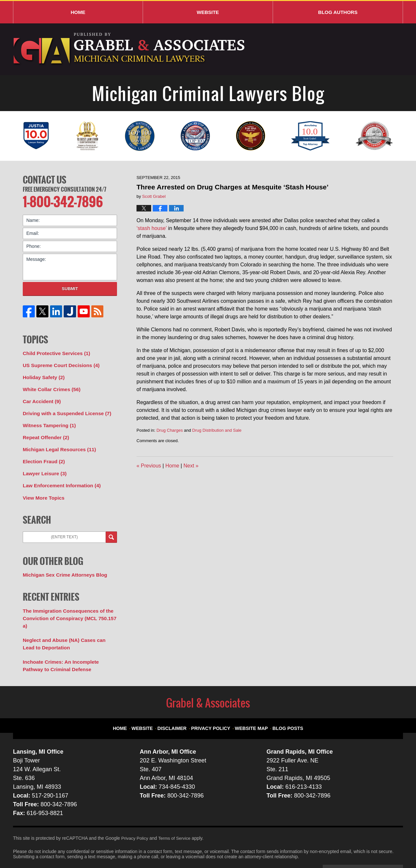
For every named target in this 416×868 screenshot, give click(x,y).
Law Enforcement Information (58, 476)
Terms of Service (176, 816)
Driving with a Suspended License (63, 408)
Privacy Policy (213, 703)
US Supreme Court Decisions (58, 363)
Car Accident (40, 397)
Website (208, 12)
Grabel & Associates (71, 848)
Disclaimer (178, 703)
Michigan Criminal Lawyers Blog (130, 49)
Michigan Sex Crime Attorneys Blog (61, 564)
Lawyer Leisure (43, 465)
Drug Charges (169, 430)
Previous (149, 466)
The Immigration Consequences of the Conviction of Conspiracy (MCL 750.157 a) (68, 603)
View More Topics (42, 488)
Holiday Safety (42, 374)
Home (78, 12)
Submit (70, 287)
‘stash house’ (152, 228)
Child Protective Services (53, 351)
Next (191, 466)
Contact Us (45, 179)
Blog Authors (338, 12)
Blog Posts (282, 703)
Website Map (249, 703)
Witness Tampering (47, 419)
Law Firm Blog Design (372, 848)
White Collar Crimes (49, 385)
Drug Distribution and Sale (217, 430)
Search (111, 527)
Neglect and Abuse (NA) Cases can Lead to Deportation (69, 623)
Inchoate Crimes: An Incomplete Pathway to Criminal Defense (67, 644)
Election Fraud (42, 453)
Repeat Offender (44, 431)
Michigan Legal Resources (56, 442)
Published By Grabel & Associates (352, 50)
